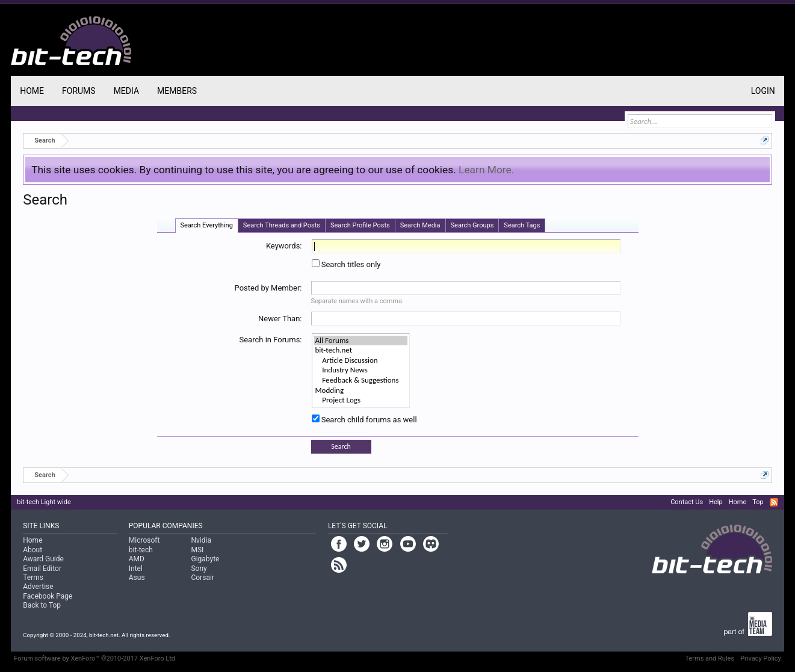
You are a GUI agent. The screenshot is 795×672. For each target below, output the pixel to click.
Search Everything (207, 225)
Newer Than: (280, 319)
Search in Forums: (270, 340)
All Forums (361, 341)
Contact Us (687, 502)
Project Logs (361, 400)
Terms (33, 578)
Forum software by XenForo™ (95, 658)
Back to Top (42, 605)
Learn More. (486, 170)
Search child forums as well (364, 420)
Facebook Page (48, 596)
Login (763, 91)
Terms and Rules (710, 658)
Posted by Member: (268, 288)
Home (32, 91)
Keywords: (284, 246)
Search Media (420, 225)
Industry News (361, 370)
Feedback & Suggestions (361, 381)
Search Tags (522, 225)
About (32, 550)
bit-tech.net (361, 350)
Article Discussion (361, 361)
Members (177, 91)
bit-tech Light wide (44, 502)
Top (758, 502)
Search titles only (346, 264)
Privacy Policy (761, 658)
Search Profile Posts (360, 225)
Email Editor (42, 569)
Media (126, 91)
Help (716, 502)
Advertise (38, 587)
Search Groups (472, 225)
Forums (79, 91)
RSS (774, 502)
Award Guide (43, 559)
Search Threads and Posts (282, 225)
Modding (361, 391)
